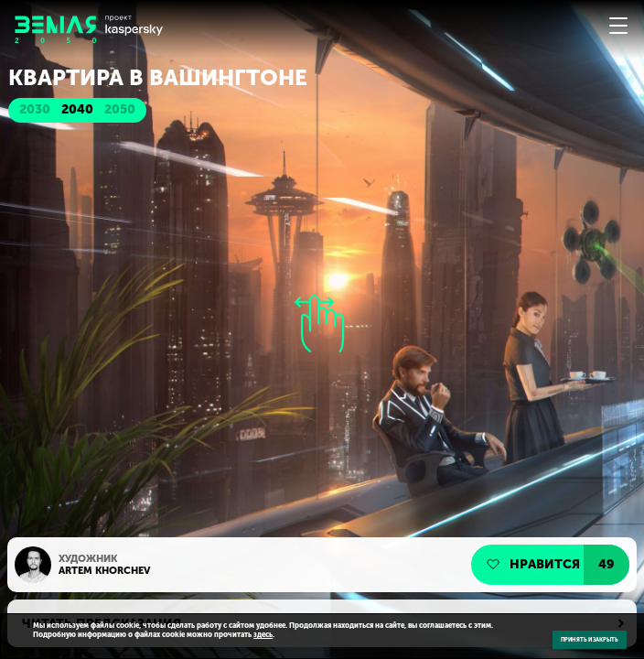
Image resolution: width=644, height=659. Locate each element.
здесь (263, 635)
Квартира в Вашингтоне (158, 78)
